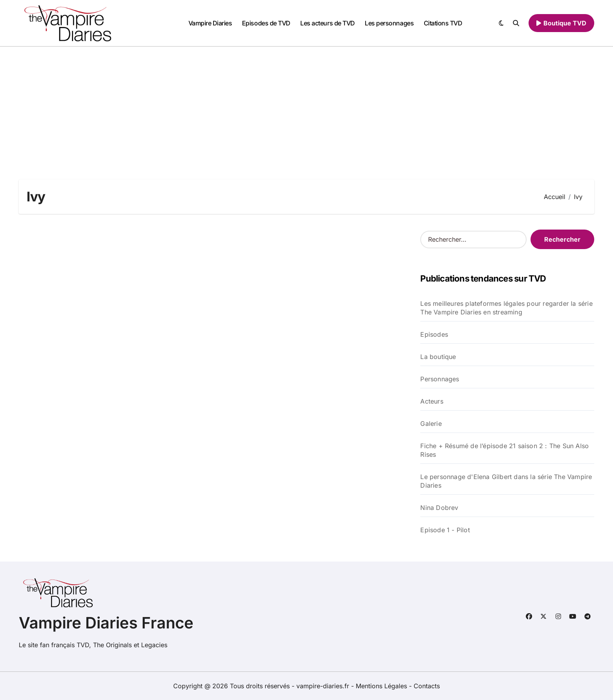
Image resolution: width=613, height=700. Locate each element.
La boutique (438, 357)
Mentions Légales (382, 686)
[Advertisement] (306, 105)
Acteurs (432, 401)
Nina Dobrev (439, 508)
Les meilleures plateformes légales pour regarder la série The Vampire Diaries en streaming (506, 308)
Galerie (431, 424)
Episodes (434, 334)
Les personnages (389, 23)
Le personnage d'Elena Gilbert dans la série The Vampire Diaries (506, 481)
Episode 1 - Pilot (445, 530)
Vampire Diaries (210, 23)
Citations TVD (443, 23)
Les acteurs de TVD (327, 23)
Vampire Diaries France (106, 623)
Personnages (440, 379)
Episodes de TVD (266, 23)
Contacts (427, 686)
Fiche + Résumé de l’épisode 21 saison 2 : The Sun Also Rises (505, 450)
